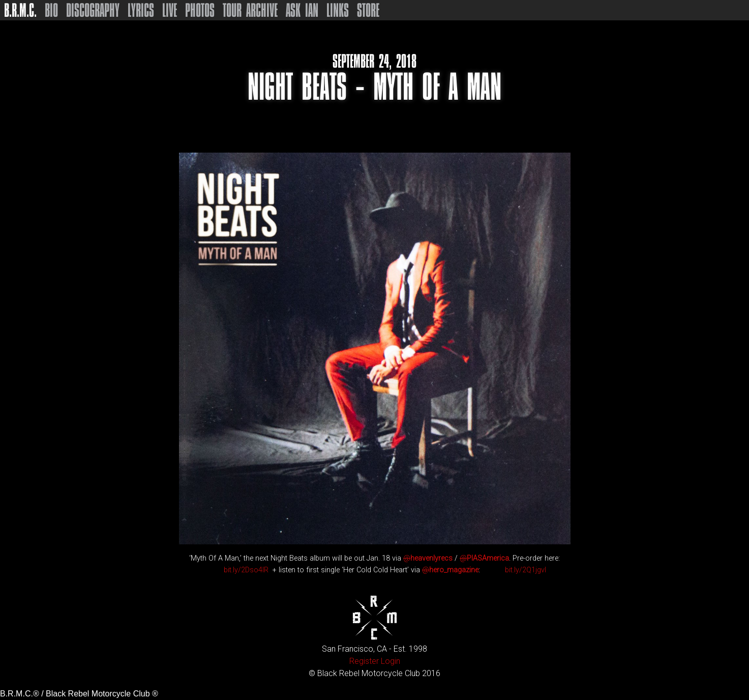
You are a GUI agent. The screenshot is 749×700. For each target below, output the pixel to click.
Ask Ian (302, 10)
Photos (200, 10)
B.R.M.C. (20, 10)
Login (391, 661)
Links (338, 10)
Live (170, 10)
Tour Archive (250, 10)
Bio (51, 10)
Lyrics (141, 10)
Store (368, 10)
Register (364, 661)
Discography (93, 10)
